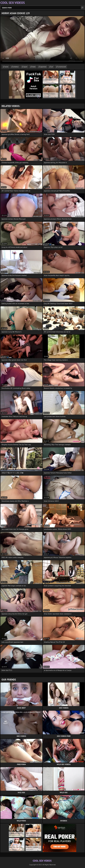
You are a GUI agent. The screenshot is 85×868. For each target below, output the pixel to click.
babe (34, 67)
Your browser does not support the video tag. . (42, 40)
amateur (16, 67)
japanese (43, 67)
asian (7, 67)
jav (52, 67)
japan (25, 67)
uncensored (62, 67)
